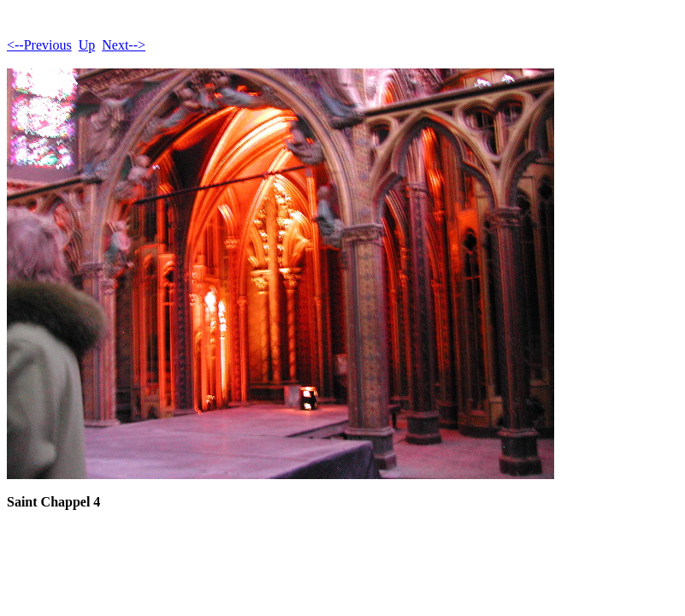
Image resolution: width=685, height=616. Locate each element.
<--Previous (39, 45)
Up (87, 45)
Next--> (124, 45)
